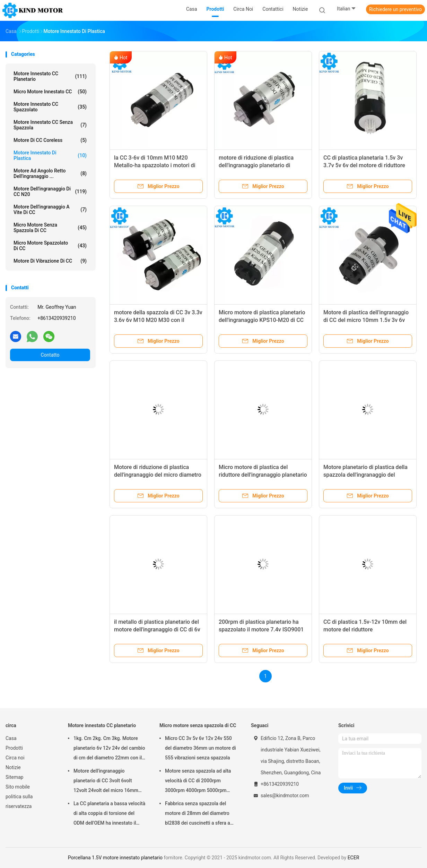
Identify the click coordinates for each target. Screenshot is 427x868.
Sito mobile (18, 787)
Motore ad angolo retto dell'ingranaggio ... (50, 173)
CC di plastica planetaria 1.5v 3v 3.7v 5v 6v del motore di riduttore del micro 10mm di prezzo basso (364, 165)
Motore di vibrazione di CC (50, 261)
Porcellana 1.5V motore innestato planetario (115, 858)
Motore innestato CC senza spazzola (50, 125)
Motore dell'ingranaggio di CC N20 (50, 192)
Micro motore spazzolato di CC (50, 246)
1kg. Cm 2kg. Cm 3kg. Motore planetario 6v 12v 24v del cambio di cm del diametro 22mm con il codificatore (109, 749)
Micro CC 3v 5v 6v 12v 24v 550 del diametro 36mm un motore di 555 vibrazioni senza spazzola (201, 748)
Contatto (50, 355)
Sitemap (14, 777)
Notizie (13, 767)
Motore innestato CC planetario (50, 76)
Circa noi (15, 758)
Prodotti (14, 748)
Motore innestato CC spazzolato (50, 107)
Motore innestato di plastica (50, 155)
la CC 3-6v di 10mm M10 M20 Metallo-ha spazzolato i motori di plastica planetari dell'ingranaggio (156, 165)
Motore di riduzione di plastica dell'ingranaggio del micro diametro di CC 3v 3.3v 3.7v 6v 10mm (158, 475)
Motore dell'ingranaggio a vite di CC (50, 210)
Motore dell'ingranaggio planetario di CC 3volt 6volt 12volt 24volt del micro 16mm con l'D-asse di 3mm (106, 782)
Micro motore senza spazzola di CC (50, 228)
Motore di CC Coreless (50, 140)
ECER (354, 858)
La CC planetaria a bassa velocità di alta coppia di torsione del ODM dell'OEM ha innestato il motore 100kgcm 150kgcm (109, 814)
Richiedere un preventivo (395, 9)
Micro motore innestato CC (50, 92)
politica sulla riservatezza (19, 801)
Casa (11, 738)
